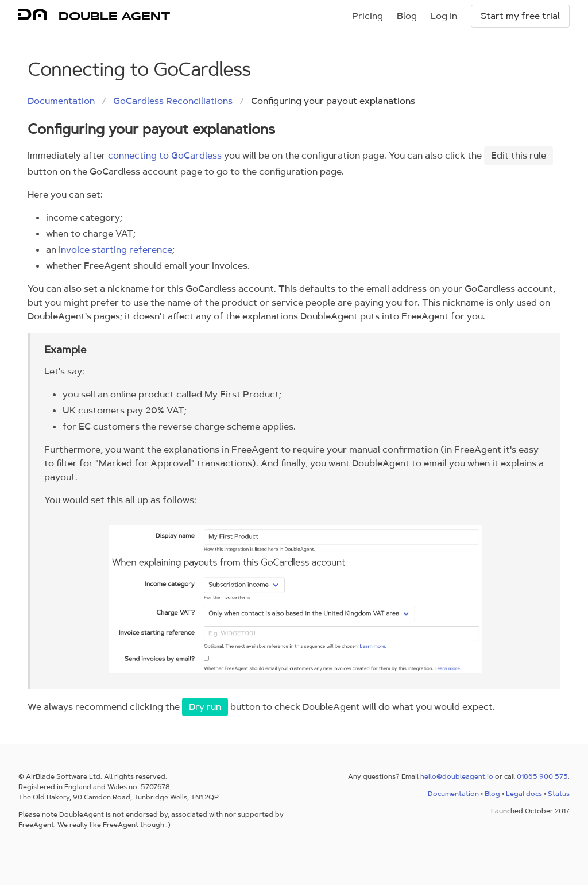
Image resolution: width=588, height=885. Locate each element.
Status (559, 794)
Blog (407, 16)
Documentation (61, 101)
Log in (444, 16)
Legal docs (524, 794)
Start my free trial (520, 16)
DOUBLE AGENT (114, 16)
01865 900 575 (542, 776)
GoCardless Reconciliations (173, 101)
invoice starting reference (115, 250)
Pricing (367, 16)
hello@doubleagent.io (457, 776)
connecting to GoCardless (165, 155)
